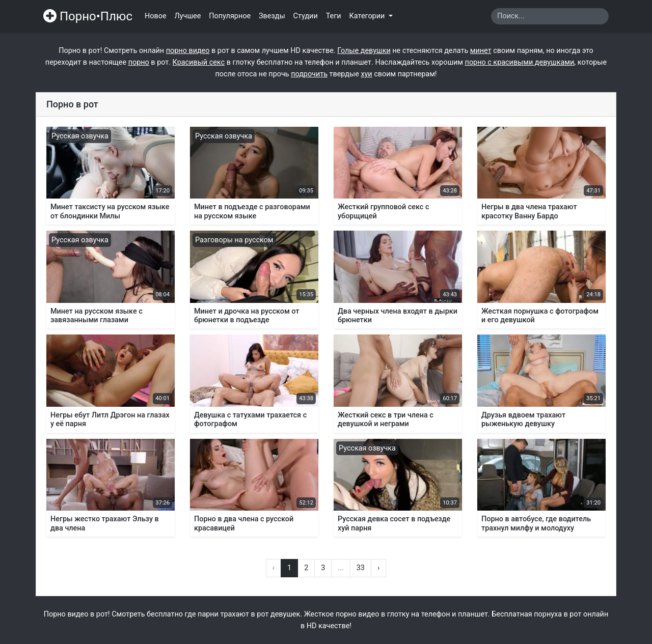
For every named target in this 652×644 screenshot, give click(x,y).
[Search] (550, 16)
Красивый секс (199, 62)
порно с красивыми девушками (520, 62)
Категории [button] (368, 16)
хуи (366, 74)
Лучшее (188, 16)
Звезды (272, 16)
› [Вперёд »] (378, 568)
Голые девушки (364, 51)
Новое (156, 16)
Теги (334, 16)
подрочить (309, 74)
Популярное (230, 16)
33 (361, 568)
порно (139, 62)
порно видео (188, 51)
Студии (306, 16)
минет (481, 51)
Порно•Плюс (88, 16)
